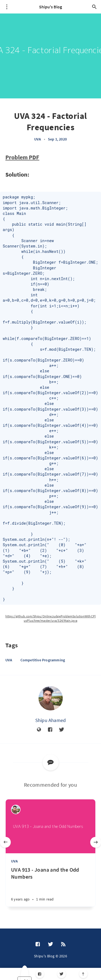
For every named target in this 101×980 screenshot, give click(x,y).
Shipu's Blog (50, 7)
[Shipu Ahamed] (51, 698)
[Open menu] (7, 7)
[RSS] (63, 944)
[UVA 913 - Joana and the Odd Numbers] (50, 886)
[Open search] (94, 7)
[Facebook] (40, 974)
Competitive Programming (43, 660)
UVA (38, 139)
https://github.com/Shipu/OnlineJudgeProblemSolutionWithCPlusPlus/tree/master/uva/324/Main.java (50, 618)
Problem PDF (22, 157)
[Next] (96, 842)
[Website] (39, 730)
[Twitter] (62, 974)
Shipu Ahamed (50, 720)
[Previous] (5, 842)
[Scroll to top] (83, 974)
